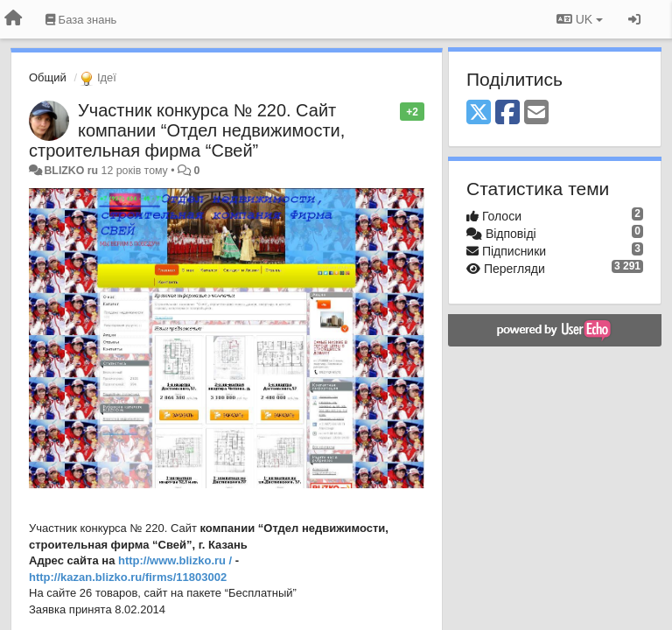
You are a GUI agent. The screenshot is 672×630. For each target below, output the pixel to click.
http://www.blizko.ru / (175, 560)
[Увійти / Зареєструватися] (634, 19)
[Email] (536, 113)
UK (580, 19)
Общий (48, 77)
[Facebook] (507, 113)
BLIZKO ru (72, 171)
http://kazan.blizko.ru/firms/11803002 (128, 577)
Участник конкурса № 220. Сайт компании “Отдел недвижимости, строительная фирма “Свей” (187, 130)
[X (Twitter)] (479, 113)
